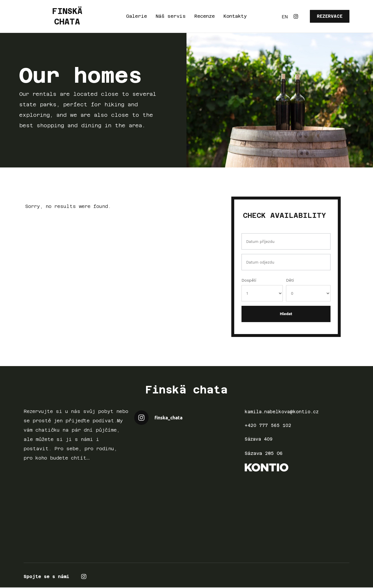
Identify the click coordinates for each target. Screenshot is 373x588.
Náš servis (171, 16)
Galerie (136, 16)
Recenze (205, 16)
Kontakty (235, 16)
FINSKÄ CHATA (67, 16)
